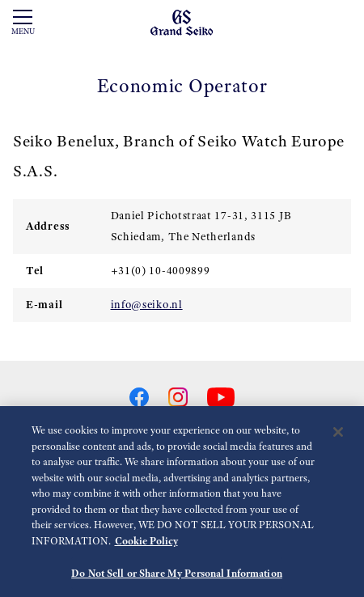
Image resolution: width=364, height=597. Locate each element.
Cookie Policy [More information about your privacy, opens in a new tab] (146, 545)
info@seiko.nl (147, 304)
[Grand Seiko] (182, 22)
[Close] (338, 437)
